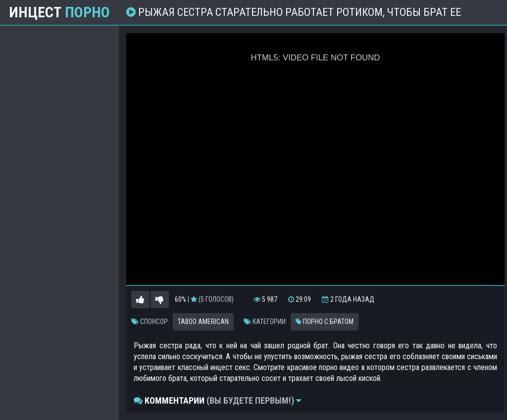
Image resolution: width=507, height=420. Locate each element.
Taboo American (203, 322)
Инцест (59, 12)
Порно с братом (325, 322)
